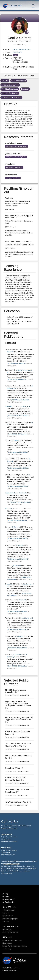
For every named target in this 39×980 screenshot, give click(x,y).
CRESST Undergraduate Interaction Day (15, 691)
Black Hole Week (14, 768)
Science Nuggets (8, 910)
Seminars (6, 913)
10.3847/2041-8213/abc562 (20, 502)
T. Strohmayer (27, 584)
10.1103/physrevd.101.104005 (18, 538)
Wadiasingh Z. (10, 493)
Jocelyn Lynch (6, 834)
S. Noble (19, 370)
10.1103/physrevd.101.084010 (18, 559)
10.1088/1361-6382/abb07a (17, 520)
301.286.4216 (17, 52)
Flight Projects (7, 943)
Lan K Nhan (17, 968)
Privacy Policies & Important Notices (15, 946)
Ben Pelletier (13, 970)
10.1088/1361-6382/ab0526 (17, 648)
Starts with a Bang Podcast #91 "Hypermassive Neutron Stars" (19, 720)
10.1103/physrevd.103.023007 (18, 486)
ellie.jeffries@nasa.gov (8, 855)
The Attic (6, 922)
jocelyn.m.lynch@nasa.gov (9, 841)
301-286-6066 (6, 839)
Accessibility (7, 949)
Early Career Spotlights (10, 919)
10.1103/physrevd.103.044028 (18, 468)
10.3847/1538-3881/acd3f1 (17, 379)
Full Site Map (7, 929)
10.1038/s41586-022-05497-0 (18, 416)
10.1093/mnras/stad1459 (20, 400)
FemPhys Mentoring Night (18, 802)
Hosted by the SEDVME (11, 932)
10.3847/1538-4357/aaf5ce (17, 666)
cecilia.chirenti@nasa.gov (22, 49)
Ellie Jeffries (6, 848)
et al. (15, 388)
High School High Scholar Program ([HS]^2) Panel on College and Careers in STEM (18, 705)
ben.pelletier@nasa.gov (11, 864)
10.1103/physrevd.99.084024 (18, 630)
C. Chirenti (26, 370)
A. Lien (24, 406)
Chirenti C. (9, 406)
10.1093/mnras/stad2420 (16, 363)
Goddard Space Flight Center (13, 940)
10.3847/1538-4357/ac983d (17, 434)
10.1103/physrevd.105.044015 (18, 452)
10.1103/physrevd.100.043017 (18, 611)
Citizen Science (8, 916)
